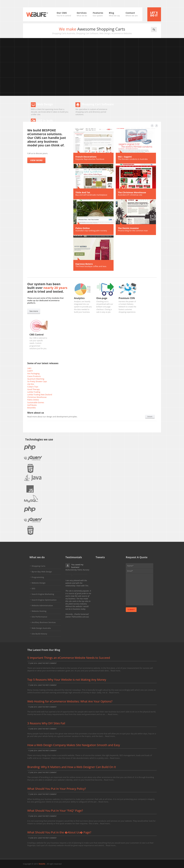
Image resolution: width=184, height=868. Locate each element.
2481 (29, 368)
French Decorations (86, 157)
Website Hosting (39, 611)
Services (82, 13)
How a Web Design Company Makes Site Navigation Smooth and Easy (74, 745)
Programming (38, 577)
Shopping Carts (38, 566)
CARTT (30, 371)
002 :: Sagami (125, 157)
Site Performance (39, 617)
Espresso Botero (84, 264)
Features (98, 13)
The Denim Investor (128, 228)
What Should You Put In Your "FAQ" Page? (55, 811)
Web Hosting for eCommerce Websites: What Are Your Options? (70, 701)
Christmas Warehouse (37, 397)
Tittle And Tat (83, 192)
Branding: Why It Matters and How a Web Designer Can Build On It (72, 767)
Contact (132, 13)
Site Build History (39, 634)
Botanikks (32, 408)
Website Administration (42, 605)
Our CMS (64, 13)
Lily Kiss (31, 384)
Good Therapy (33, 389)
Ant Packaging (33, 373)
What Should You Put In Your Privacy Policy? (57, 789)
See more (34, 311)
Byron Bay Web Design (42, 572)
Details (150, 416)
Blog (114, 13)
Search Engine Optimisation (44, 600)
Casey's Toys (33, 387)
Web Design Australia (41, 628)
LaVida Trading (34, 392)
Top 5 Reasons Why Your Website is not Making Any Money (67, 680)
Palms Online (83, 228)
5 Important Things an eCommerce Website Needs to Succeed (69, 658)
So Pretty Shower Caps (37, 381)
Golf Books (32, 405)
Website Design (39, 583)
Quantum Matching (36, 379)
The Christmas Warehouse (132, 192)
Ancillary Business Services (44, 622)
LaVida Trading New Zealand (40, 395)
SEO (33, 588)
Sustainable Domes (36, 402)
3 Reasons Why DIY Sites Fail (46, 723)
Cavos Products (34, 376)
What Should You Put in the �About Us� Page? (59, 832)
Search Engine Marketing (43, 594)
